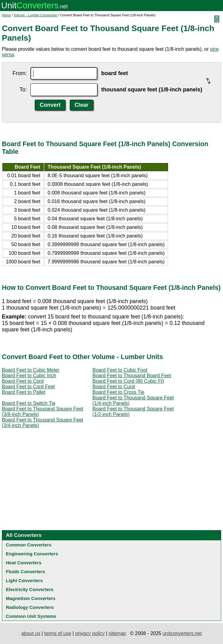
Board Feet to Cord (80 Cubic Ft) (128, 381)
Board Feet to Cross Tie (118, 392)
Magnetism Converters (31, 598)
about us (31, 633)
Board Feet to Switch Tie (29, 403)
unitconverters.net (182, 633)
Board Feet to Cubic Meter (31, 370)
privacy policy (90, 633)
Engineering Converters (32, 554)
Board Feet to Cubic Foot (120, 370)
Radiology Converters (30, 607)
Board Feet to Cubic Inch (29, 376)
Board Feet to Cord (23, 381)
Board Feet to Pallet (23, 392)
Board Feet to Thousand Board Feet (132, 376)
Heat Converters (24, 563)
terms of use (58, 633)
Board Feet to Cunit (114, 387)
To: (23, 90)
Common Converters (29, 545)
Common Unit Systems (31, 616)
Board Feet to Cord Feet (28, 387)
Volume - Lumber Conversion (36, 15)
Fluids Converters (25, 572)
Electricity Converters (30, 589)
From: (20, 73)
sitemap (117, 633)
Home (6, 15)
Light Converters (24, 580)
